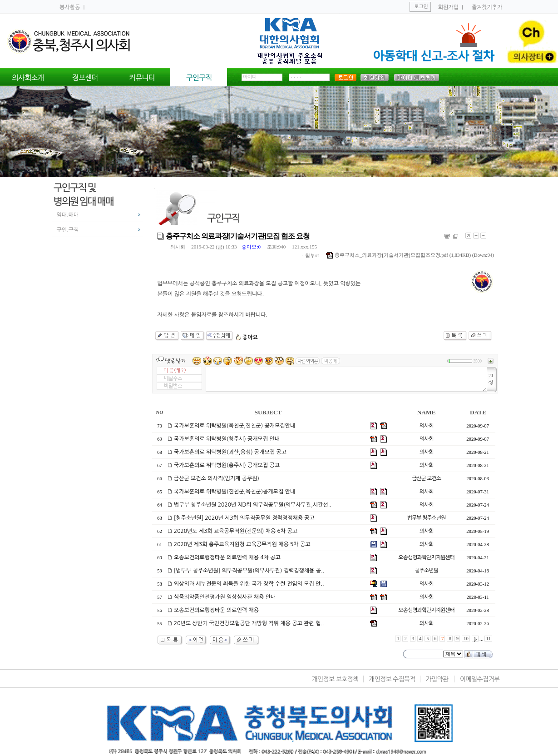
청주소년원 (426, 571)
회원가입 (448, 7)
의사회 (178, 247)
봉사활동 (70, 7)
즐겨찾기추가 (487, 7)
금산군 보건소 (426, 478)
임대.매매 (68, 215)
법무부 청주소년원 (427, 518)
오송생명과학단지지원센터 (426, 557)
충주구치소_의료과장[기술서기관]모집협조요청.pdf (387, 255)
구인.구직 (68, 230)
